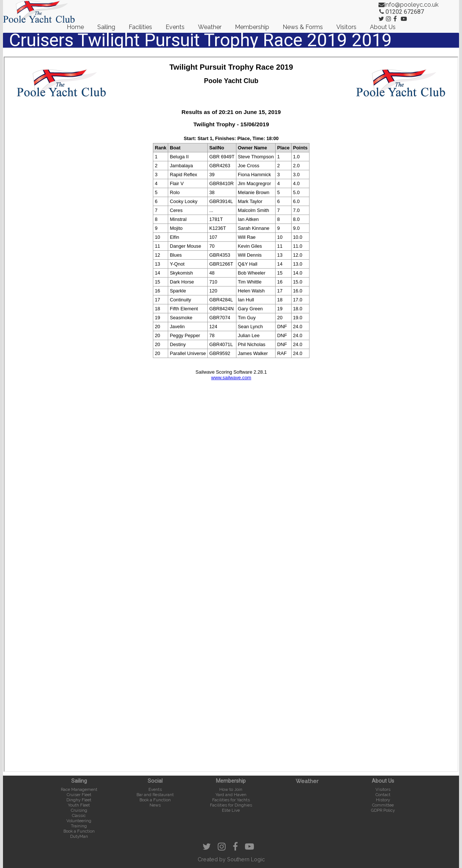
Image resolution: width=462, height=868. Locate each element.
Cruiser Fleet (79, 795)
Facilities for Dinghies (231, 805)
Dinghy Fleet (79, 800)
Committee (383, 805)
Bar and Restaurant (155, 795)
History (383, 800)
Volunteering (79, 821)
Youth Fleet (79, 805)
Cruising (79, 810)
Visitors (346, 27)
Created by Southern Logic (231, 859)
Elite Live (231, 810)
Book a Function (79, 831)
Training (79, 826)
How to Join (231, 789)
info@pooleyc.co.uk (411, 5)
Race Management (79, 789)
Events (175, 27)
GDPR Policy (383, 810)
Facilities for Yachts (231, 800)
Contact (383, 795)
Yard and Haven (231, 795)
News (155, 805)
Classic (79, 815)
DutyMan (79, 836)
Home (75, 27)
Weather (210, 27)
